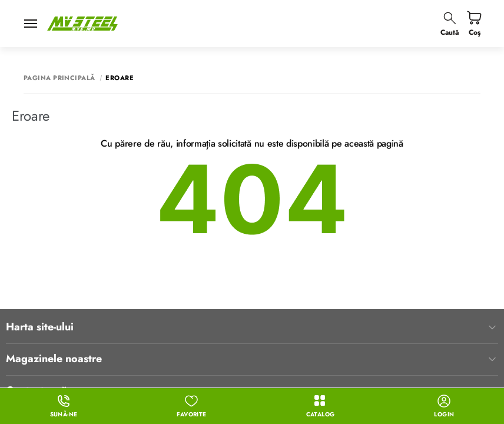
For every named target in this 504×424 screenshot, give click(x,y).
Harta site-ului (252, 266)
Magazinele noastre (252, 298)
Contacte (252, 361)
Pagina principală (59, 78)
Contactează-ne (252, 330)
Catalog (321, 406)
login (444, 406)
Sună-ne (64, 406)
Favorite (191, 406)
